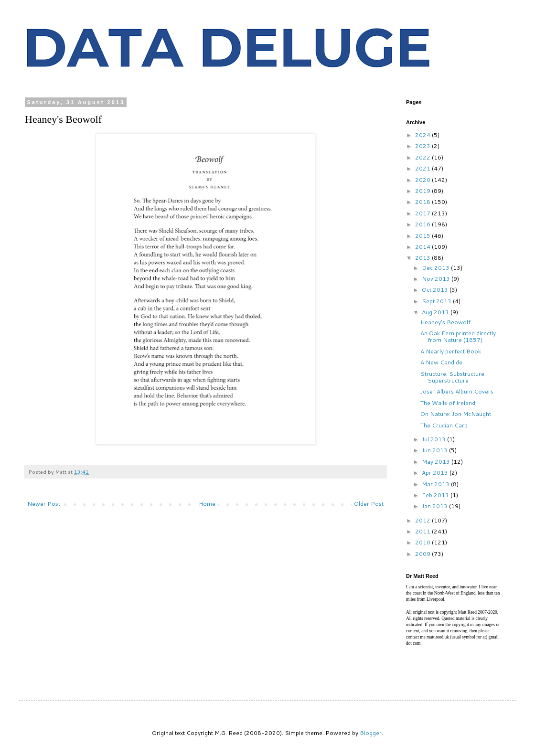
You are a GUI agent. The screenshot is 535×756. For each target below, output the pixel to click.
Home (207, 504)
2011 (423, 531)
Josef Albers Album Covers (457, 391)
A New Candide (441, 362)
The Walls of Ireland (448, 403)
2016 (423, 224)
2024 (423, 135)
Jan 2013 (435, 506)
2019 (423, 191)
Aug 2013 (436, 312)
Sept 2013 (437, 301)
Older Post (369, 504)
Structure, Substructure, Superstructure (453, 377)
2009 (423, 554)
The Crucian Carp (444, 425)
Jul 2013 (434, 439)
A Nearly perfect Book (451, 351)
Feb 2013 (436, 495)
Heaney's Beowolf (445, 322)
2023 (423, 146)
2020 (423, 180)
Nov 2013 (437, 279)
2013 (423, 258)
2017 (423, 213)
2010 (423, 542)
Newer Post (44, 504)
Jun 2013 (435, 450)
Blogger (371, 733)
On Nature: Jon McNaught (456, 414)
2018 (423, 202)
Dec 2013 (436, 268)
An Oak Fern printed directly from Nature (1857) (458, 336)
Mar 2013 (436, 484)
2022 (423, 157)
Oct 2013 (436, 290)
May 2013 (437, 462)
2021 (423, 168)
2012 (423, 520)
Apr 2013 (436, 473)
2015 (423, 236)
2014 (423, 247)
